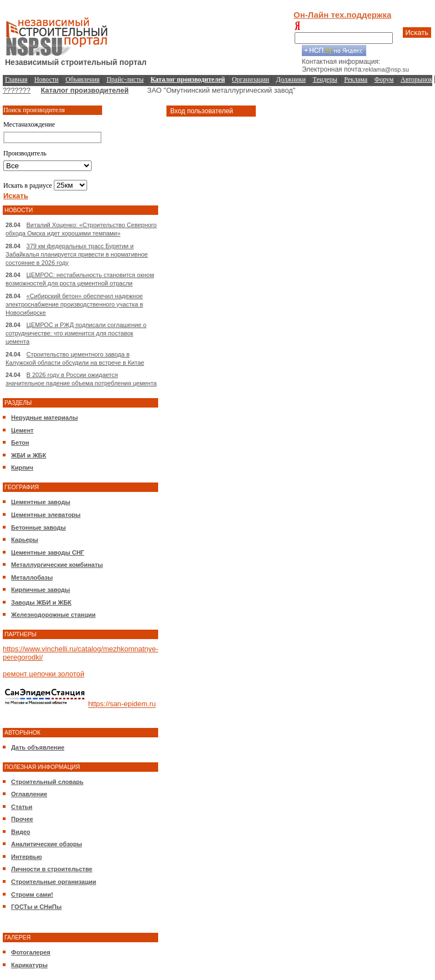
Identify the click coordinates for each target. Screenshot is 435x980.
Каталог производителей (84, 90)
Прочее (22, 819)
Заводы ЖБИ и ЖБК (41, 602)
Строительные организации (54, 882)
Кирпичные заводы (41, 590)
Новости (47, 79)
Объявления (82, 79)
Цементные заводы (41, 502)
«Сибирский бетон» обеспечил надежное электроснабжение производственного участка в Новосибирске (74, 304)
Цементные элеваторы (46, 515)
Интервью (27, 857)
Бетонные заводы (39, 527)
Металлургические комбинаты (57, 565)
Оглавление (29, 794)
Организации (251, 79)
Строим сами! (32, 894)
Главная (16, 79)
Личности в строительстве (52, 869)
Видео (21, 832)
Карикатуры (29, 965)
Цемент (22, 430)
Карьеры (25, 540)
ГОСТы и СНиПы (36, 907)
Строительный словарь (47, 782)
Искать (417, 32)
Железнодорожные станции (53, 615)
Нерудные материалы (44, 418)
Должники (291, 79)
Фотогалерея (31, 952)
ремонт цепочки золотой (44, 674)
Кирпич (22, 468)
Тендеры (325, 79)
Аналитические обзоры (47, 844)
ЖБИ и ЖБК (29, 455)
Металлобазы (32, 577)
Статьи (22, 807)
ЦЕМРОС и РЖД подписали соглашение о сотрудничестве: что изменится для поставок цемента (76, 333)
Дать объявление (38, 747)
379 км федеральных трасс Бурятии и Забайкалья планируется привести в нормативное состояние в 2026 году (77, 254)
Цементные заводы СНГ (48, 552)
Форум (384, 79)
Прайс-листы (125, 79)
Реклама (356, 79)
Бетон (20, 443)
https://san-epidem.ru (122, 704)
